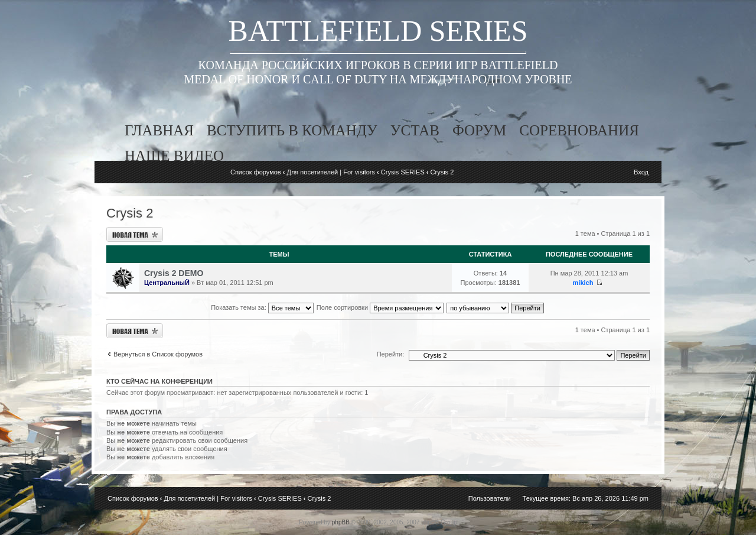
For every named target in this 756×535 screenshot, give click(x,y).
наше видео (174, 156)
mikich (583, 283)
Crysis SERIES (403, 172)
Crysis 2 (442, 172)
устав (415, 130)
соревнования (579, 130)
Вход (641, 172)
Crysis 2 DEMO (174, 273)
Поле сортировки (380, 307)
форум (479, 130)
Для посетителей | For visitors (331, 172)
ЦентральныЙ (167, 283)
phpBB (341, 522)
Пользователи (490, 498)
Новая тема (135, 234)
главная (159, 130)
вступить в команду (292, 130)
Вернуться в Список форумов (158, 354)
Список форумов (256, 172)
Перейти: (391, 354)
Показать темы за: (262, 307)
